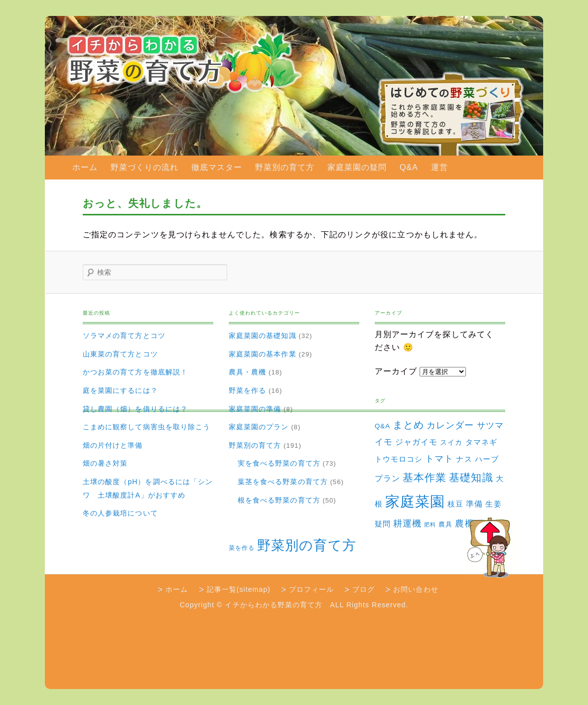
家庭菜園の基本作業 (263, 354)
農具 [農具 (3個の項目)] (445, 524)
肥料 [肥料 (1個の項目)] (430, 525)
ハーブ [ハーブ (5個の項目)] (487, 459)
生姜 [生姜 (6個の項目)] (493, 504)
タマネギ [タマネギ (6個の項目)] (481, 442)
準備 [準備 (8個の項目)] (474, 504)
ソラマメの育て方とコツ (124, 336)
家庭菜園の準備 (255, 409)
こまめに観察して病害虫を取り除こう (147, 427)
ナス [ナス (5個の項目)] (464, 459)
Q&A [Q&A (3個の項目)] (382, 426)
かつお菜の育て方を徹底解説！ (135, 372)
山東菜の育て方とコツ (120, 354)
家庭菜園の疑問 (357, 167)
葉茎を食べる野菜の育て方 (283, 482)
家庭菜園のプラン (259, 427)
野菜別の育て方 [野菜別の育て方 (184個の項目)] (306, 545)
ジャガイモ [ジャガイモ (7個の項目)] (416, 442)
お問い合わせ (416, 589)
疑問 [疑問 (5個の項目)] (383, 524)
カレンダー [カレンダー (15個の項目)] (450, 425)
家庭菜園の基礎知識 (263, 336)
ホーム (85, 167)
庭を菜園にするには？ (120, 390)
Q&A (409, 167)
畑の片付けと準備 (113, 445)
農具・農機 (247, 372)
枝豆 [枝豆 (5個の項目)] (455, 504)
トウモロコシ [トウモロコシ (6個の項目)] (399, 459)
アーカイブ (396, 371)
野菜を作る (247, 390)
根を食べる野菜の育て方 (279, 500)
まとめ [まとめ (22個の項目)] (408, 425)
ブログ (364, 589)
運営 (440, 167)
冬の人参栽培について (120, 513)
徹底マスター (217, 167)
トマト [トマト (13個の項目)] (439, 459)
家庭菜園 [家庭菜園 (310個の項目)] (415, 501)
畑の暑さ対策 (105, 463)
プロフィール (311, 589)
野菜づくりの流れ (145, 167)
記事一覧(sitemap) (239, 589)
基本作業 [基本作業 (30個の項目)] (425, 477)
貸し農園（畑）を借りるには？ (135, 409)
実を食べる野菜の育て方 (279, 463)
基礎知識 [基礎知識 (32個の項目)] (471, 477)
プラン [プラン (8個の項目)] (387, 478)
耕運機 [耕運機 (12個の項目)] (407, 524)
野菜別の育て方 (285, 167)
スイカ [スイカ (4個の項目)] (451, 442)
